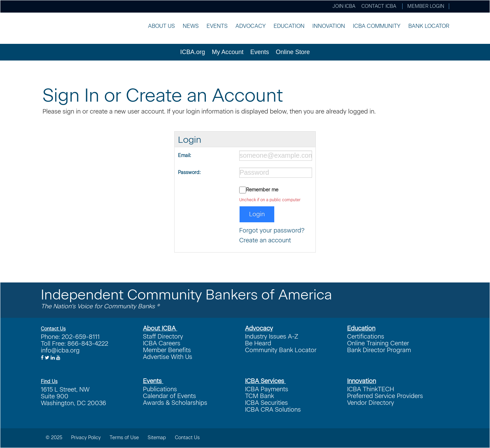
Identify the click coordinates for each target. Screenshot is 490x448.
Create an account (265, 240)
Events (217, 26)
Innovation (329, 26)
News (191, 26)
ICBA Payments (267, 389)
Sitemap (157, 438)
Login (257, 214)
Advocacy (251, 26)
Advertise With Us (168, 357)
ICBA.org (192, 52)
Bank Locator (429, 26)
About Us (161, 26)
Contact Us (187, 438)
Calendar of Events (169, 396)
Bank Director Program (379, 350)
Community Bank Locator (281, 350)
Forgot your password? (272, 230)
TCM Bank (259, 396)
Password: (189, 173)
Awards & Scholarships (175, 403)
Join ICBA (344, 6)
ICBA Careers (162, 343)
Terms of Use (124, 438)
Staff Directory (163, 337)
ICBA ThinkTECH (371, 389)
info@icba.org (60, 350)
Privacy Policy (86, 438)
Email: (184, 156)
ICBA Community (377, 26)
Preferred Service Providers (385, 396)
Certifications (366, 337)
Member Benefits (167, 350)
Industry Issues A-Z (272, 337)
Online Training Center (378, 343)
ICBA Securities (266, 403)
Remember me (262, 190)
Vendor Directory (371, 403)
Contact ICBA (379, 6)
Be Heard (258, 343)
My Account (227, 52)
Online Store (293, 52)
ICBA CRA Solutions (273, 410)
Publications (160, 389)
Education (289, 26)
